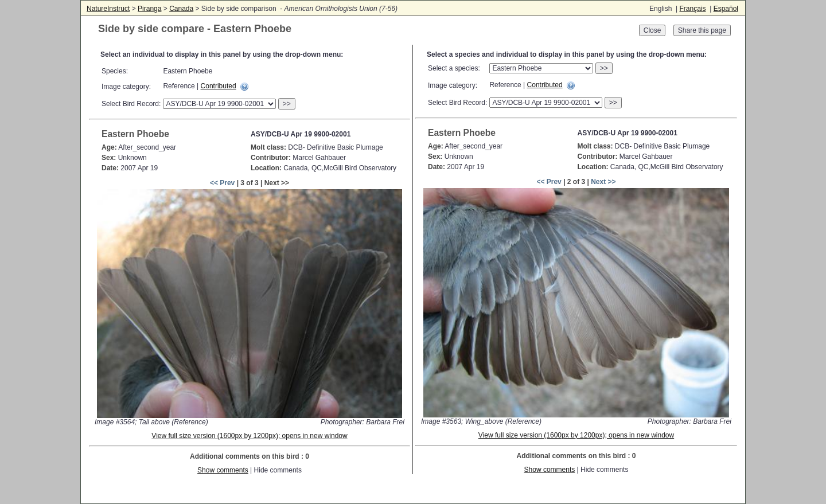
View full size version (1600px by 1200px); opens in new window (249, 436)
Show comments (223, 470)
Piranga (149, 9)
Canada (181, 9)
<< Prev (222, 183)
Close (652, 30)
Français (692, 9)
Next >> (603, 182)
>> (287, 104)
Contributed (219, 86)
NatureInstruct (108, 9)
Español (726, 9)
